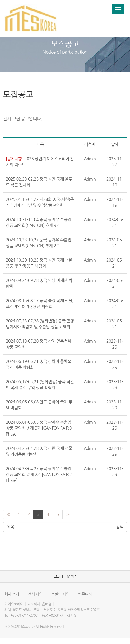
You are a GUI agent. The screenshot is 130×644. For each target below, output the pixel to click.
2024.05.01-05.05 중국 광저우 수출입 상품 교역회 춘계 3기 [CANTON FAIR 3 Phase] (39, 428)
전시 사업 (35, 594)
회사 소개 (12, 594)
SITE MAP (65, 576)
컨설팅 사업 (60, 594)
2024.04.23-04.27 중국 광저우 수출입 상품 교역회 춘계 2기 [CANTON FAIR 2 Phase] (39, 475)
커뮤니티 (85, 594)
